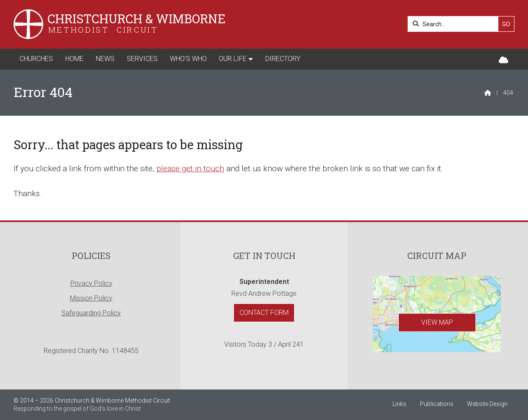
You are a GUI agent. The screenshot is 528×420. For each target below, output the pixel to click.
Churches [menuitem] (36, 59)
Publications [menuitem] (437, 404)
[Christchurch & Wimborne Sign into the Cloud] (504, 60)
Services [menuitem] (142, 59)
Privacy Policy (91, 283)
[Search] (455, 24)
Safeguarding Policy (91, 313)
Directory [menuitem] (283, 59)
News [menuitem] (105, 59)
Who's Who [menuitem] (188, 59)
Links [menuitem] (399, 404)
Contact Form (264, 313)
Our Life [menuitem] (233, 59)
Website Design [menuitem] (487, 404)
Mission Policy (91, 298)
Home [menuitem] (74, 59)
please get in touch (190, 168)
